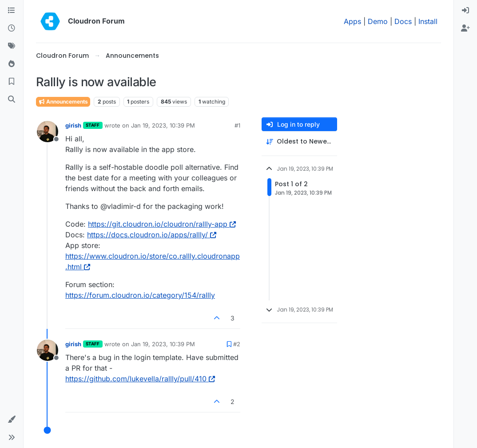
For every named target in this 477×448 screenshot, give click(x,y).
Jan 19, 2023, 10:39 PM (163, 125)
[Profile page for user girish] (48, 132)
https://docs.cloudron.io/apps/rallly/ (152, 235)
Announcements (63, 102)
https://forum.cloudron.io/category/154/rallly (140, 295)
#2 (237, 344)
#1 (237, 125)
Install (428, 21)
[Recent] (12, 28)
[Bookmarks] (12, 82)
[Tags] (12, 46)
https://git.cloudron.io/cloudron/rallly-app (162, 224)
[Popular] (12, 64)
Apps (352, 21)
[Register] (465, 28)
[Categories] (12, 11)
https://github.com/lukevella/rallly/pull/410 (140, 379)
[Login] (465, 11)
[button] (12, 420)
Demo (378, 21)
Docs (403, 21)
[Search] (12, 100)
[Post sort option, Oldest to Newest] (299, 142)
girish (73, 125)
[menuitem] (465, 11)
